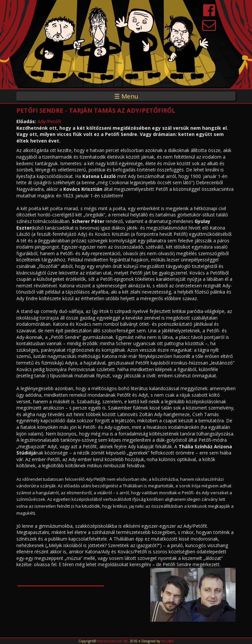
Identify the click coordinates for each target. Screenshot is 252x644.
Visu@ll (167, 641)
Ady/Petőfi (49, 121)
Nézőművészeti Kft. (113, 641)
